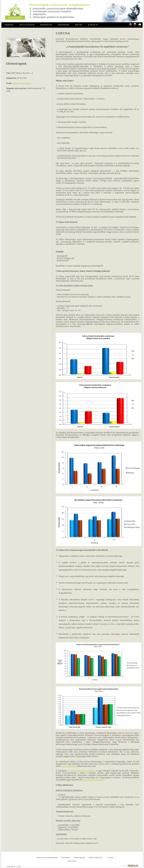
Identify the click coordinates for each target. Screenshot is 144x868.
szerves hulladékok (69, 766)
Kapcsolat (93, 25)
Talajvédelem (65, 857)
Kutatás (111, 857)
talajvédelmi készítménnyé (94, 780)
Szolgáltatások (27, 25)
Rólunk (79, 25)
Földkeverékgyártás (95, 857)
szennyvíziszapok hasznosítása (82, 771)
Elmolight (14, 11)
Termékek (9, 25)
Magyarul (140, 25)
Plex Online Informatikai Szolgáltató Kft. (133, 866)
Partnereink (64, 25)
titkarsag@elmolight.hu (22, 83)
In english (130, 25)
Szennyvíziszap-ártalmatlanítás (47, 857)
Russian (135, 25)
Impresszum (72, 861)
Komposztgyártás (79, 857)
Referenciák (46, 25)
